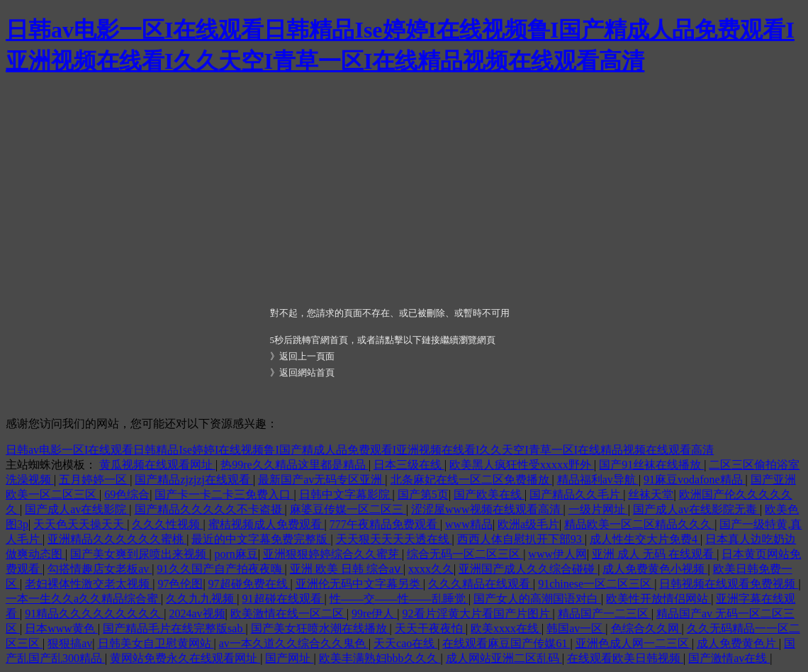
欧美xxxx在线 (506, 628)
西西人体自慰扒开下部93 (521, 539)
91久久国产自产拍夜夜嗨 (221, 569)
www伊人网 (557, 554)
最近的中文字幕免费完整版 (261, 539)
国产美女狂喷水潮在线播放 (320, 628)
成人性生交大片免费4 (645, 539)
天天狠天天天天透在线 (394, 539)
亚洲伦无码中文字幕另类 (359, 584)
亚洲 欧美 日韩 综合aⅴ (347, 569)
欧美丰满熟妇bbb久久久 (380, 658)
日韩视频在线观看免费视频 (729, 584)
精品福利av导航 (598, 480)
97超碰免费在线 (249, 584)
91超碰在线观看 (284, 599)
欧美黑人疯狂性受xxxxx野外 (522, 465)
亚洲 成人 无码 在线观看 (654, 554)
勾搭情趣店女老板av (100, 569)
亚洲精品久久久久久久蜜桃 (117, 539)
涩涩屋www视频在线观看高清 (487, 509)
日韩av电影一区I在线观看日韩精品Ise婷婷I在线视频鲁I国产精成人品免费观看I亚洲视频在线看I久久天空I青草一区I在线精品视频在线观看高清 (360, 450)
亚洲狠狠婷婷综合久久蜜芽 (332, 554)
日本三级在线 (409, 465)
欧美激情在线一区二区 (288, 614)
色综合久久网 (646, 628)
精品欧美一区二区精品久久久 (639, 524)
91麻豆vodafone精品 (695, 480)
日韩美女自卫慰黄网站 (156, 643)
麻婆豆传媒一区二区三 (348, 509)
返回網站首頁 (307, 373)
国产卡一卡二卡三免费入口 (224, 494)
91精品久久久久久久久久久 (94, 614)
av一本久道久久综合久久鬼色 (294, 643)
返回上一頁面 (307, 356)
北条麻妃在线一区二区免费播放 (471, 480)
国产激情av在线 (729, 658)
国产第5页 (423, 494)
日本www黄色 (61, 628)
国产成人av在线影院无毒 (696, 509)
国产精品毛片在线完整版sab (174, 628)
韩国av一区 (576, 628)
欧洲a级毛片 (528, 524)
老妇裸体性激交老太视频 (89, 584)
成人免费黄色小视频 (655, 569)
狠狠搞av (70, 643)
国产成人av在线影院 (77, 509)
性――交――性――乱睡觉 (399, 599)
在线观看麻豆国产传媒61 (506, 643)
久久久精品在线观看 (481, 584)
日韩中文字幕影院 (346, 494)
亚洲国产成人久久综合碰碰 (528, 569)
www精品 (469, 524)
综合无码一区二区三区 (465, 554)
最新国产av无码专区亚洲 (321, 480)
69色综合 (127, 494)
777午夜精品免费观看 (385, 524)
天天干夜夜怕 (430, 628)
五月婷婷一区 (94, 480)
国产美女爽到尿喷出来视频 (140, 554)
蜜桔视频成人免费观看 (266, 524)
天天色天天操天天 (80, 524)
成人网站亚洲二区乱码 (504, 658)
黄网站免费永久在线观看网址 (185, 658)
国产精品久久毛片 (576, 494)
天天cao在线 (405, 643)
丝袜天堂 (651, 494)
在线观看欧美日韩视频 (625, 658)
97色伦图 (180, 584)
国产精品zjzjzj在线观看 (194, 480)
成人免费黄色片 (738, 643)
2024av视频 (197, 614)
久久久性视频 (167, 524)
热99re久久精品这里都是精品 (294, 465)
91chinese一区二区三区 (596, 584)
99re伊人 (374, 614)
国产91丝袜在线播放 (651, 465)
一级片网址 (598, 509)
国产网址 (289, 658)
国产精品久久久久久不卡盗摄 (210, 509)
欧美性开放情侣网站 (658, 599)
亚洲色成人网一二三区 (634, 643)
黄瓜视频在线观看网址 (157, 465)
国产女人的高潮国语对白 (537, 599)
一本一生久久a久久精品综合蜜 (83, 599)
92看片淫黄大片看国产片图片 (478, 614)
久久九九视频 (201, 599)
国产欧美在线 (489, 494)
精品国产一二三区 (605, 614)
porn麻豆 (236, 554)
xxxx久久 (431, 569)
